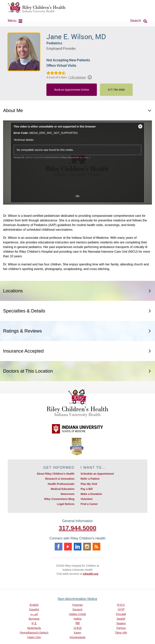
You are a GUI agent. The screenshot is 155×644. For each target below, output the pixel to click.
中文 (34, 623)
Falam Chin (34, 637)
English (34, 605)
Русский (121, 614)
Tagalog (121, 623)
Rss (96, 547)
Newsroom (68, 494)
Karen (77, 633)
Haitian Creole (77, 614)
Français (78, 605)
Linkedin (78, 547)
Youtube (68, 547)
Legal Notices (66, 504)
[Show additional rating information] (90, 77)
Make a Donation (91, 494)
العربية (34, 614)
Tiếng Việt (121, 633)
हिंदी (78, 623)
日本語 (78, 628)
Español (34, 609)
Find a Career (89, 504)
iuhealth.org (91, 574)
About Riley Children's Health (55, 474)
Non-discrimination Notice (77, 599)
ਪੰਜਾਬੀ (121, 609)
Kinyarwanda (77, 637)
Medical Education (63, 489)
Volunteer (87, 499)
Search (136, 21)
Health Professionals (61, 484)
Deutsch (77, 609)
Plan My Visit (89, 484)
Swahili (121, 619)
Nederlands (34, 628)
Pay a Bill (87, 489)
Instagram (87, 547)
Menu (12, 21)
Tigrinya (121, 628)
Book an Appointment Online (72, 90)
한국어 (121, 605)
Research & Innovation (60, 479)
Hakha (77, 619)
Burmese (34, 619)
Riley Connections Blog (59, 499)
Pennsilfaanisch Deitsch (34, 633)
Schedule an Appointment (97, 474)
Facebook (59, 547)
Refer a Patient (90, 479)
